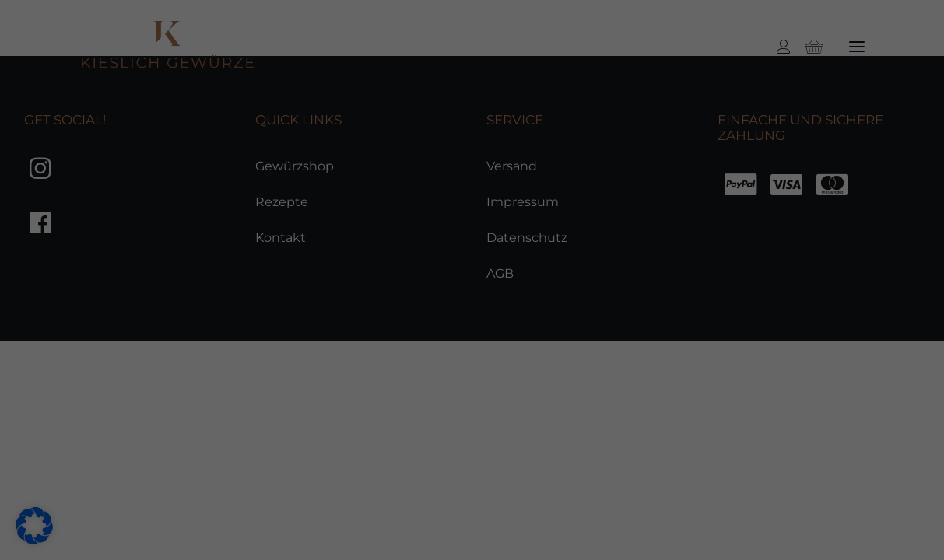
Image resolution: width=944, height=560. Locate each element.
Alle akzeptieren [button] (826, 247)
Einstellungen (456, 441)
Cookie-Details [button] (822, 497)
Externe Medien (622, 464)
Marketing (460, 464)
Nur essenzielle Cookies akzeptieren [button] (826, 369)
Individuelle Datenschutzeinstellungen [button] (842, 448)
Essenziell (169, 464)
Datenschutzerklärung (82, 441)
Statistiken (313, 464)
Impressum (826, 532)
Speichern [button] (826, 299)
